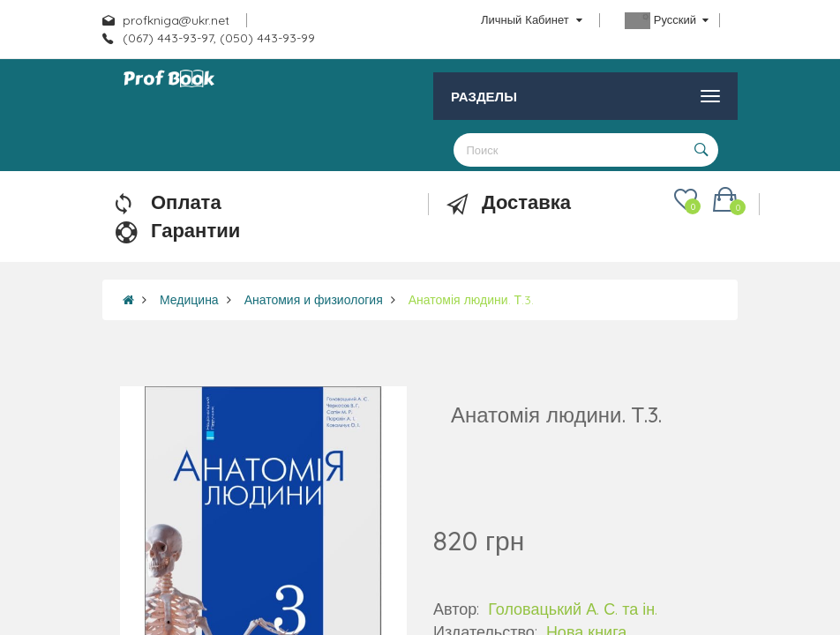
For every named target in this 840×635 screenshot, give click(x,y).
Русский (667, 21)
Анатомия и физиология (314, 300)
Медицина (189, 300)
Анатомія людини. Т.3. (471, 300)
